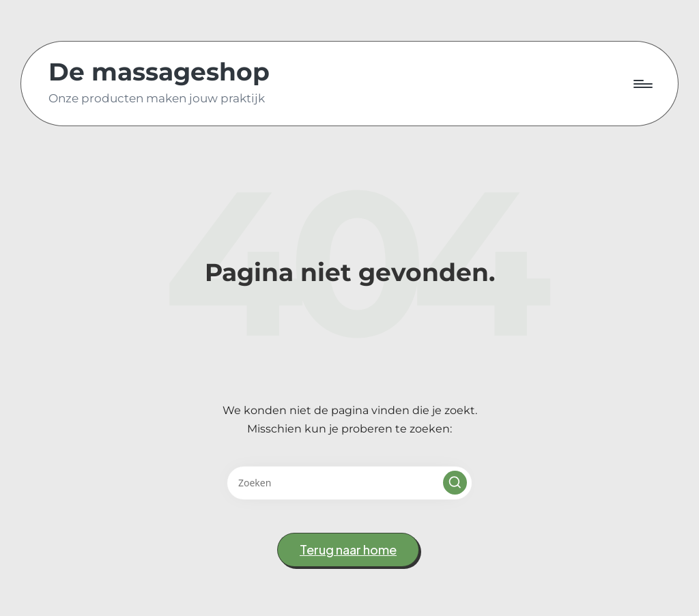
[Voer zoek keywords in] (349, 483)
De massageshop (159, 72)
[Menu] (642, 84)
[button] (455, 483)
